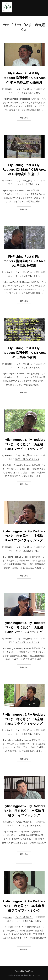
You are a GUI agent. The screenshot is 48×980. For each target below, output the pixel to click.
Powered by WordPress (24, 971)
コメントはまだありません (28, 93)
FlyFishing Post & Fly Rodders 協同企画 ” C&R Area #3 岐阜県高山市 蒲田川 (24, 169)
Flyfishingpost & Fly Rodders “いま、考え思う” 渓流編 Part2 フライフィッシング (24, 627)
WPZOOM (36, 975)
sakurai (8, 89)
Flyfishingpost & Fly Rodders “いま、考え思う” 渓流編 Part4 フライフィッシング (24, 444)
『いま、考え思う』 (24, 89)
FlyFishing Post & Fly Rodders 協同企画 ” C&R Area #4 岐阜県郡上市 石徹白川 (24, 78)
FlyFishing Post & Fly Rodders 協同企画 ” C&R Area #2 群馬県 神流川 (24, 261)
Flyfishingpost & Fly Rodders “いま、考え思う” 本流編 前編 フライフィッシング (24, 811)
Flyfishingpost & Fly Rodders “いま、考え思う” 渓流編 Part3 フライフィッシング (24, 536)
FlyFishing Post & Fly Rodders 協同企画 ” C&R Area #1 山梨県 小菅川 (24, 353)
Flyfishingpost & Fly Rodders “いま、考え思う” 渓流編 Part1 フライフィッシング (24, 719)
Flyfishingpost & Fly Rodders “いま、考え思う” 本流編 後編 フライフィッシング (24, 906)
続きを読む (26, 117)
